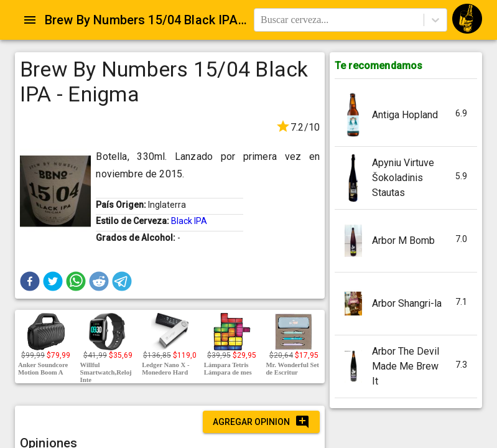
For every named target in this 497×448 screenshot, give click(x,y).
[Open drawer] (30, 20)
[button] (30, 281)
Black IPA (189, 221)
